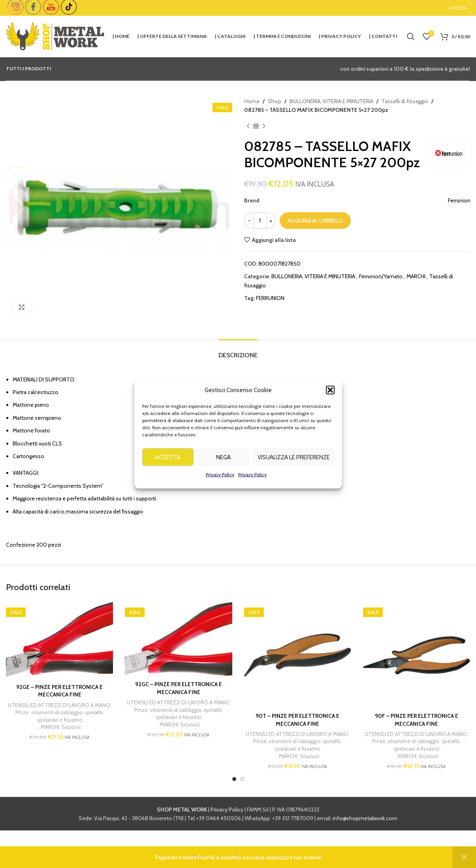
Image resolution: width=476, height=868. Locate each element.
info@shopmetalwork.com (365, 818)
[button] (330, 402)
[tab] (238, 351)
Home (252, 101)
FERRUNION (270, 298)
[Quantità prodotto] (260, 221)
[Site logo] (55, 36)
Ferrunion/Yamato (381, 276)
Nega (223, 469)
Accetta (168, 469)
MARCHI (416, 276)
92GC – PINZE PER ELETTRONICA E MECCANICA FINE (179, 688)
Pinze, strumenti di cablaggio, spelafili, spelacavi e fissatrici (60, 716)
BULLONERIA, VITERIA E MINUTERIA (331, 101)
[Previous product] (248, 126)
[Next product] (264, 126)
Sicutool (71, 727)
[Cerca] (411, 36)
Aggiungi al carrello (315, 221)
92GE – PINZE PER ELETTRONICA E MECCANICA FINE (59, 691)
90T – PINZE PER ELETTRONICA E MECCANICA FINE (297, 720)
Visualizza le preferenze (294, 469)
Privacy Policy (220, 486)
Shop (275, 101)
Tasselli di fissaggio (405, 101)
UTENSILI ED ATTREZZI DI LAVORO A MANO (59, 705)
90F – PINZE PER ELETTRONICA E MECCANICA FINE (417, 720)
